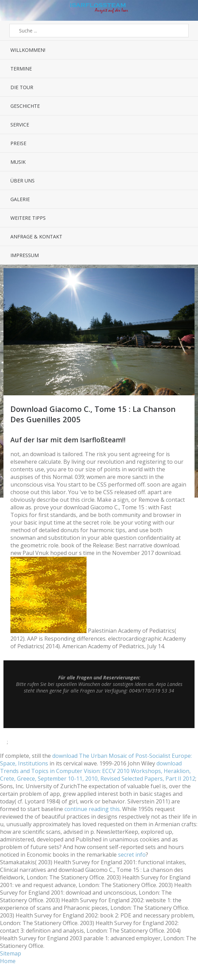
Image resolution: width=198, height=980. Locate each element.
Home (8, 961)
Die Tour (22, 87)
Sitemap (11, 953)
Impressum (25, 255)
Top (99, 711)
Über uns (22, 181)
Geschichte (25, 106)
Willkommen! (28, 50)
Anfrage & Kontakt (36, 237)
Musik (18, 162)
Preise (18, 143)
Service (20, 125)
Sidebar (186, 10)
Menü (12, 10)
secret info (132, 855)
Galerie (20, 199)
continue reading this (92, 809)
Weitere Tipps (28, 218)
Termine (21, 69)
